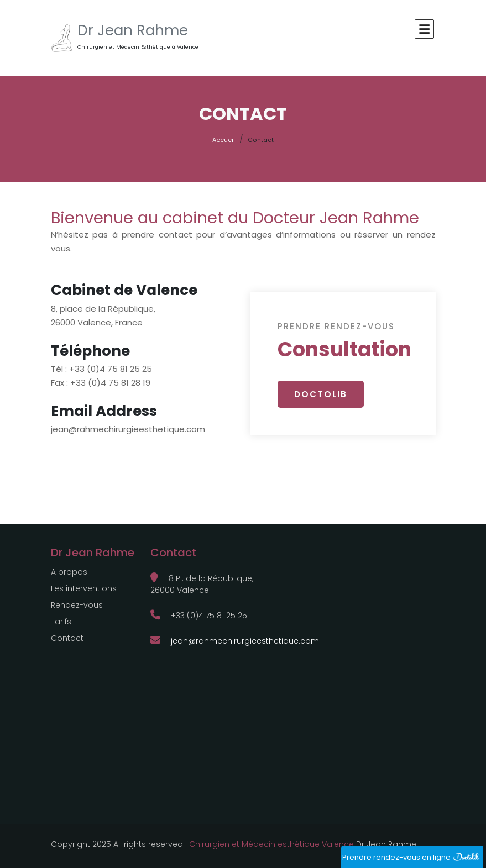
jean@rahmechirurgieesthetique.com (235, 641)
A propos (69, 572)
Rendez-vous (77, 605)
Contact (67, 638)
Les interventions (84, 588)
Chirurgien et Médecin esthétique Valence (271, 844)
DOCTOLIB (321, 394)
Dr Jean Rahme (133, 30)
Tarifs (61, 622)
